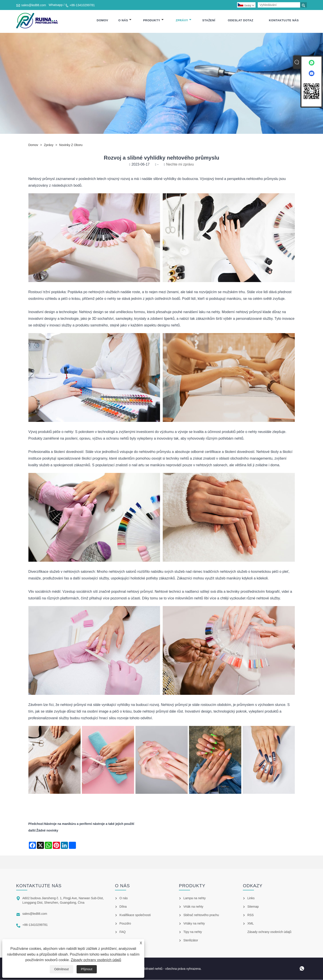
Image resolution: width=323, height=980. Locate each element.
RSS (251, 915)
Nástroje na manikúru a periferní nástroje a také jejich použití (89, 824)
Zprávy (184, 21)
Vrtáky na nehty (194, 924)
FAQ (123, 932)
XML (251, 924)
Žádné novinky (47, 831)
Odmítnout (61, 969)
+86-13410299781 (82, 5)
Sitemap (253, 907)
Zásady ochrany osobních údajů (96, 960)
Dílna (123, 907)
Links (251, 898)
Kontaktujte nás (284, 21)
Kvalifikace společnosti (135, 915)
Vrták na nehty (193, 907)
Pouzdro (125, 924)
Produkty (153, 21)
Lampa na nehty (194, 898)
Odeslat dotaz (241, 21)
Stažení (209, 21)
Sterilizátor (191, 940)
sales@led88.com (34, 5)
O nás (125, 21)
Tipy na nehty (193, 932)
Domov (103, 21)
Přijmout (87, 969)
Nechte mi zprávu (180, 165)
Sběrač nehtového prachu (201, 915)
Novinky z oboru (71, 145)
